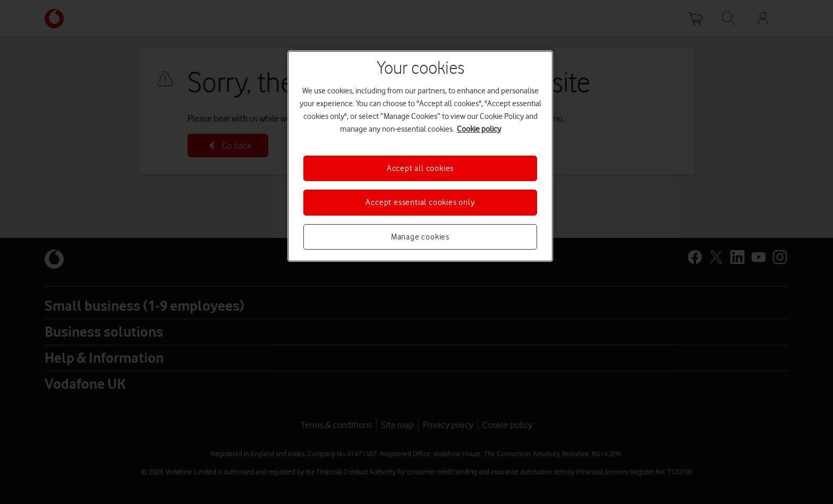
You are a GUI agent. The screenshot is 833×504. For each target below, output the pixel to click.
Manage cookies (420, 237)
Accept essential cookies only (420, 202)
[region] (420, 156)
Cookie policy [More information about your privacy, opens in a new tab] (479, 129)
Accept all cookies (420, 168)
